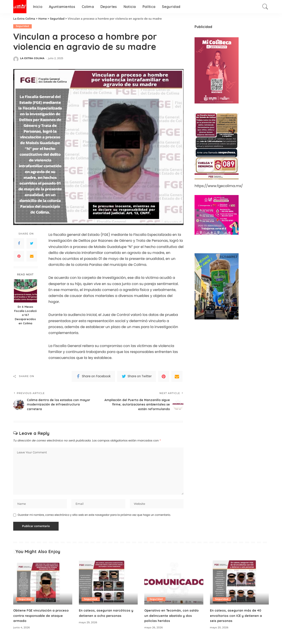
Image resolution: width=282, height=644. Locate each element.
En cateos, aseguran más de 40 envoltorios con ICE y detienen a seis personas (238, 618)
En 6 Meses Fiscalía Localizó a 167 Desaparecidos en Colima (25, 315)
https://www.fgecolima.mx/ (219, 186)
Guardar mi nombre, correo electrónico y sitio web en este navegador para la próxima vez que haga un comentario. (94, 518)
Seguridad (23, 26)
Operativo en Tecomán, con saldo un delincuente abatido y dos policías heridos (173, 618)
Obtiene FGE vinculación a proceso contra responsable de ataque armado (41, 618)
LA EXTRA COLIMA (32, 59)
